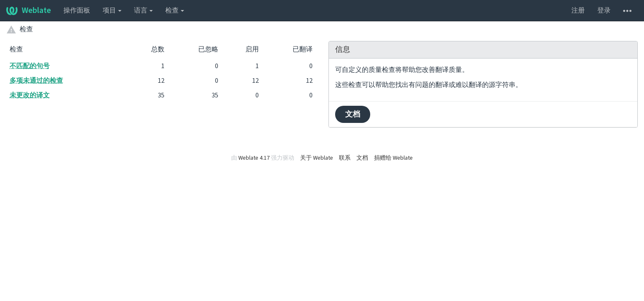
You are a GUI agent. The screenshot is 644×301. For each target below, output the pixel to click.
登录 (604, 10)
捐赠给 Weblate (393, 158)
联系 (345, 158)
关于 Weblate (317, 158)
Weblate (29, 10)
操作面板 (77, 10)
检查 (175, 10)
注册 (578, 10)
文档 (353, 114)
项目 (112, 10)
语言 (143, 10)
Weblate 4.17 (254, 158)
